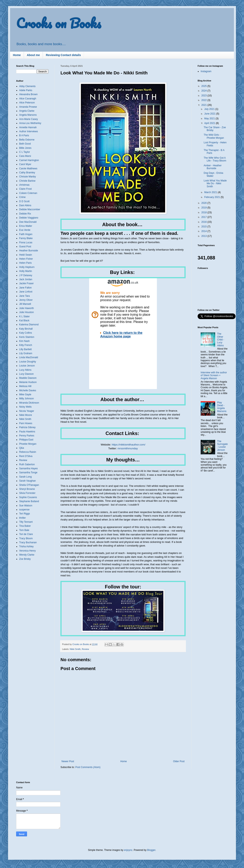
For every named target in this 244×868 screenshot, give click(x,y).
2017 (204, 217)
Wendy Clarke (27, 555)
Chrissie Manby (28, 177)
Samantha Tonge (28, 473)
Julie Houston (27, 312)
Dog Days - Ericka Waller (213, 174)
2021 (204, 105)
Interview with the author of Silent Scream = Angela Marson (214, 375)
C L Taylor (25, 152)
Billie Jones (25, 148)
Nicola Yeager (27, 411)
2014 (204, 231)
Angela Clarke (27, 111)
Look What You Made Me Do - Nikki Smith (215, 184)
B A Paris (24, 135)
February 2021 (212, 197)
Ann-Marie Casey (29, 119)
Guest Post (25, 247)
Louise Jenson (27, 366)
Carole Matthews (28, 169)
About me (33, 55)
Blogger (151, 850)
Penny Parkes (27, 436)
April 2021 (210, 123)
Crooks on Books (59, 23)
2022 (204, 100)
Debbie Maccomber (30, 209)
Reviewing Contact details (63, 55)
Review (85, 649)
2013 (204, 236)
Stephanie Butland (29, 501)
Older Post (179, 761)
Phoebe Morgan (28, 444)
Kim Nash (24, 341)
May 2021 (210, 119)
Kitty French (26, 345)
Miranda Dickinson (29, 403)
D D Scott (24, 201)
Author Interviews (29, 131)
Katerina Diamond (29, 325)
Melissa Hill (25, 386)
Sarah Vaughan (28, 481)
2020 (204, 203)
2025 (204, 86)
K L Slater (24, 316)
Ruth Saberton (27, 464)
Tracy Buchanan (28, 542)
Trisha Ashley (26, 546)
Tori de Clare (26, 534)
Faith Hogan (26, 234)
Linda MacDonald (29, 357)
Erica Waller (26, 226)
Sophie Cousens (28, 497)
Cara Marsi (25, 156)
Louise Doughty (28, 362)
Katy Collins (26, 333)
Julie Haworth (27, 308)
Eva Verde (25, 230)
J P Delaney (26, 275)
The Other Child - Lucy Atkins (221, 340)
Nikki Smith (75, 649)
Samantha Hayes (28, 468)
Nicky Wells (25, 407)
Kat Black (24, 321)
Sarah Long (25, 477)
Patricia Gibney (27, 427)
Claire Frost (25, 189)
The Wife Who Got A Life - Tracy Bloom (215, 159)
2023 (204, 96)
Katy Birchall (26, 329)
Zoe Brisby (25, 559)
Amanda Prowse (28, 107)
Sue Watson (26, 506)
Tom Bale (24, 530)
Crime (22, 197)
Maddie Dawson (28, 378)
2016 (204, 222)
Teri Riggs (25, 514)
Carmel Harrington (29, 160)
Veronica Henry (27, 551)
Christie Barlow (27, 181)
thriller (22, 518)
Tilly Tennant (26, 522)
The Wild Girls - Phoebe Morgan (214, 136)
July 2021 (210, 109)
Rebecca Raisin (28, 452)
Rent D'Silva (26, 456)
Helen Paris (25, 263)
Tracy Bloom (26, 538)
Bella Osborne (27, 140)
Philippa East (26, 440)
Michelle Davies (28, 390)
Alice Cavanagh (28, 99)
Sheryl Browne (27, 489)
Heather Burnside (29, 251)
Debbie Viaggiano (29, 218)
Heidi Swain (26, 255)
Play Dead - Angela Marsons (222, 407)
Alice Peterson (27, 103)
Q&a (22, 448)
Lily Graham (26, 353)
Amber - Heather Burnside (213, 167)
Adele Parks (26, 90)
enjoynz (128, 850)
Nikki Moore (26, 415)
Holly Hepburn (27, 267)
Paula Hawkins (27, 432)
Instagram (206, 71)
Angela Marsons (28, 115)
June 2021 (210, 114)
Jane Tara (24, 296)
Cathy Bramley (27, 173)
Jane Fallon (25, 288)
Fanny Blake (26, 238)
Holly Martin (26, 271)
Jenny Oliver (26, 300)
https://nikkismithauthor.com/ (128, 445)
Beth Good (25, 144)
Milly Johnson (27, 399)
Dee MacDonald (28, 222)
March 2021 (211, 192)
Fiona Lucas (26, 242)
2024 (204, 91)
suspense (24, 510)
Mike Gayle (25, 394)
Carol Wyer (25, 164)
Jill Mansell (25, 304)
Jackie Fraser (26, 283)
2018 (204, 212)
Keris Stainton (27, 337)
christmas (24, 185)
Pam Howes (26, 423)
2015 (204, 227)
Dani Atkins (25, 205)
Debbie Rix (25, 214)
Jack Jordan (26, 279)
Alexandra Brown (28, 94)
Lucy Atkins (25, 370)
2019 (204, 208)
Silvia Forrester (27, 493)
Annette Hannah (28, 127)
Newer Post (68, 761)
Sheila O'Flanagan (29, 485)
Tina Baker (25, 526)
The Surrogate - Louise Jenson (223, 446)
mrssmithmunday (128, 448)
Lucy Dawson (26, 374)
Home (17, 55)
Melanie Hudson (28, 382)
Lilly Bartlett (25, 349)
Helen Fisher (26, 259)
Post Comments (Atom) (88, 767)
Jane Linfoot (26, 292)
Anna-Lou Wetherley (30, 123)
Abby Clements (27, 86)
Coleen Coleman (28, 193)
